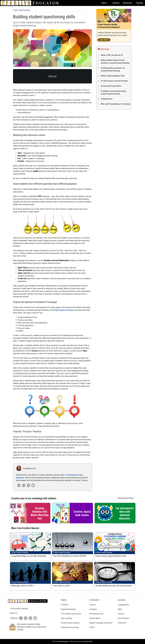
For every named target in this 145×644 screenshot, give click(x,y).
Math (120, 609)
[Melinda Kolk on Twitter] (18, 485)
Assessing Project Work (111, 86)
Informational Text (96, 614)
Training (139, 3)
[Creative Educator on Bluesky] (33, 485)
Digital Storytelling (68, 609)
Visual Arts (122, 623)
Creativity (65, 605)
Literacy (92, 605)
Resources (128, 3)
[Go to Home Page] (31, 3)
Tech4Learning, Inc (63, 642)
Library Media (95, 618)
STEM (92, 627)
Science (121, 614)
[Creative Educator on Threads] (28, 485)
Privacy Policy (88, 642)
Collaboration (107, 99)
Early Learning (66, 618)
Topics (104, 3)
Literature (93, 609)
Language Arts (123, 605)
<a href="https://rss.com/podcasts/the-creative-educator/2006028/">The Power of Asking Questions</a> (52, 78)
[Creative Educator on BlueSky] (35, 618)
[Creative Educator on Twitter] (20, 618)
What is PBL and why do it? (112, 55)
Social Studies (123, 618)
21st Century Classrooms (71, 614)
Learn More (104, 40)
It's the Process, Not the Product (114, 81)
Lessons (116, 3)
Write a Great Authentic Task (113, 76)
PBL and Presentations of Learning (115, 104)
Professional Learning (19, 609)
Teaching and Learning (70, 627)
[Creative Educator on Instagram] (23, 485)
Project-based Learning (21, 10)
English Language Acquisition (101, 623)
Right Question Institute (64, 310)
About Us (14, 613)
